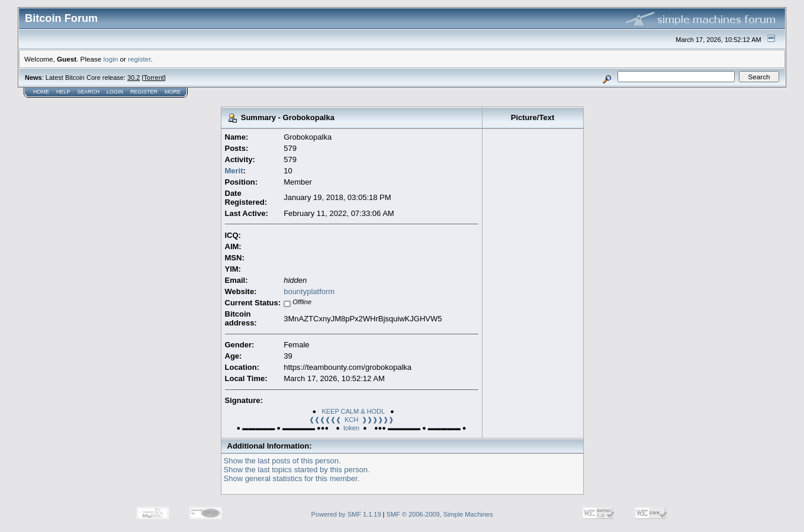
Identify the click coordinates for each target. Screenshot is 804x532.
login (111, 59)
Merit (234, 171)
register (139, 59)
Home (41, 92)
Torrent (154, 78)
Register (144, 92)
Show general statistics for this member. (292, 478)
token (351, 428)
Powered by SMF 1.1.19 (346, 514)
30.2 (134, 78)
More (173, 92)
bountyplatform (309, 291)
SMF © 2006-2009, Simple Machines (440, 514)
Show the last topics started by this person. (297, 470)
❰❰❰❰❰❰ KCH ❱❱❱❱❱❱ (351, 420)
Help (63, 92)
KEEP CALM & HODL (353, 411)
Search (89, 92)
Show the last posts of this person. (282, 461)
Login (115, 92)
